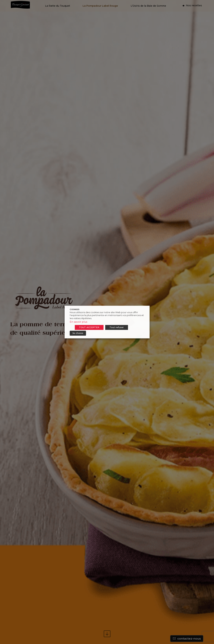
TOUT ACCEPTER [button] (89, 327)
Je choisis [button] (78, 333)
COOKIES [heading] (75, 309)
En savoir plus (78, 322)
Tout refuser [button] (117, 327)
